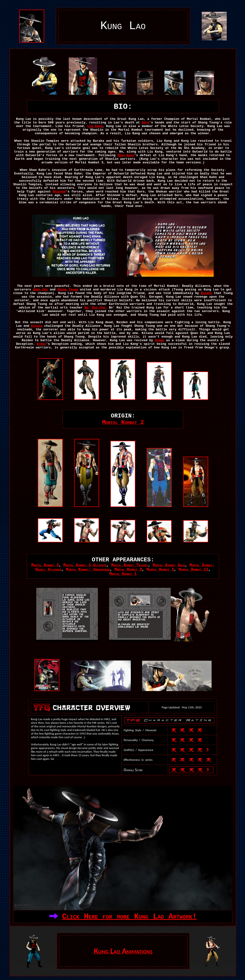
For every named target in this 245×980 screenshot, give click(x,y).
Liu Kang (95, 126)
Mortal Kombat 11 (194, 570)
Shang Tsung (68, 290)
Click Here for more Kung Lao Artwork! (129, 917)
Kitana (37, 326)
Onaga (160, 340)
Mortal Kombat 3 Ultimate (85, 565)
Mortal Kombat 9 (128, 570)
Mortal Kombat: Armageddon (88, 570)
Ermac (41, 344)
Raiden (206, 293)
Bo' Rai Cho (95, 308)
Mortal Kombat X (160, 570)
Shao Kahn (126, 155)
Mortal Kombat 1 (123, 574)
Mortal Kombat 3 (45, 565)
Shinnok (59, 192)
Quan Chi (40, 290)
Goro (145, 123)
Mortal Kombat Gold (169, 565)
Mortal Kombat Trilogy (130, 565)
